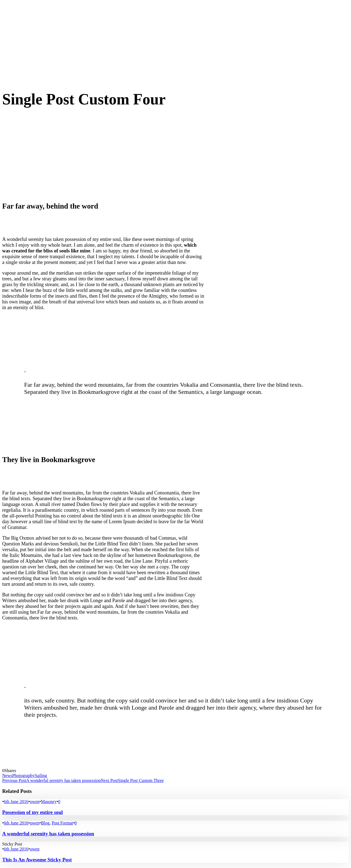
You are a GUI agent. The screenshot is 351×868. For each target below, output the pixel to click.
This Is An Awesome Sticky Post (37, 860)
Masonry (49, 802)
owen (35, 802)
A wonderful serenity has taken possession (48, 834)
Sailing (41, 775)
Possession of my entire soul (32, 812)
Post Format (62, 823)
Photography (23, 775)
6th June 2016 (16, 802)
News (7, 775)
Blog (45, 823)
